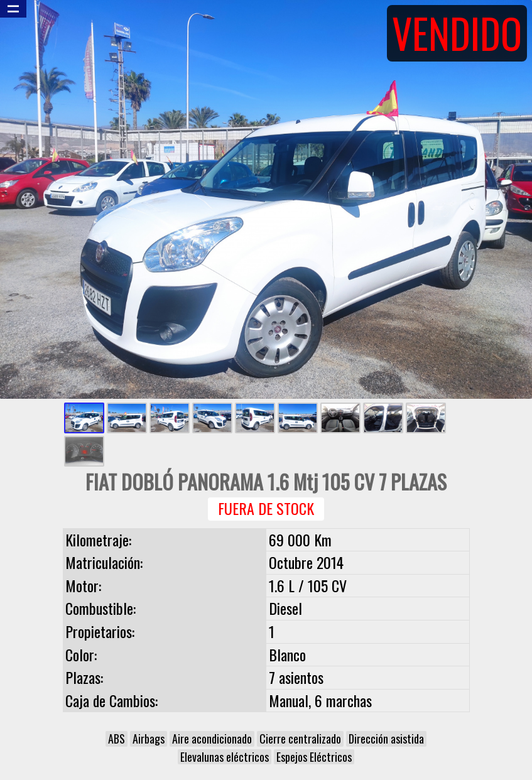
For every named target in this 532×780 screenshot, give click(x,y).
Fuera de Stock (266, 508)
